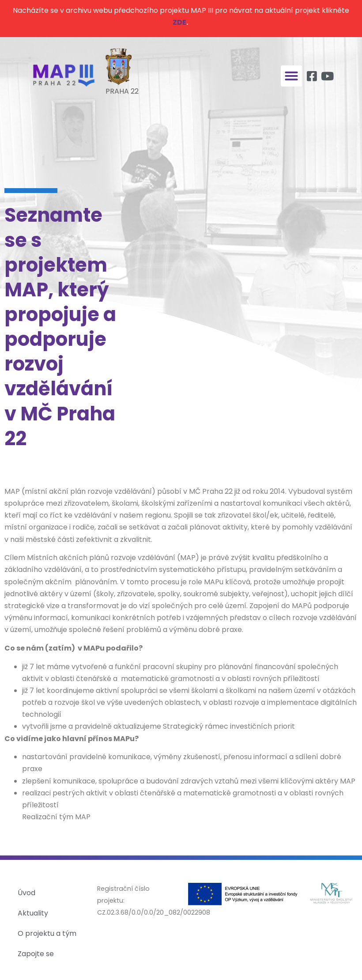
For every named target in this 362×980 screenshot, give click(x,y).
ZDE (179, 22)
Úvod (26, 893)
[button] (291, 76)
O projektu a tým (47, 933)
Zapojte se (36, 954)
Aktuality (33, 913)
